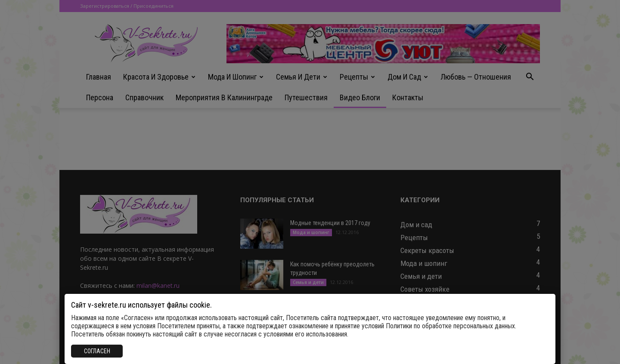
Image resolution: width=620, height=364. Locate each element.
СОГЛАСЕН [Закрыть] (97, 351)
